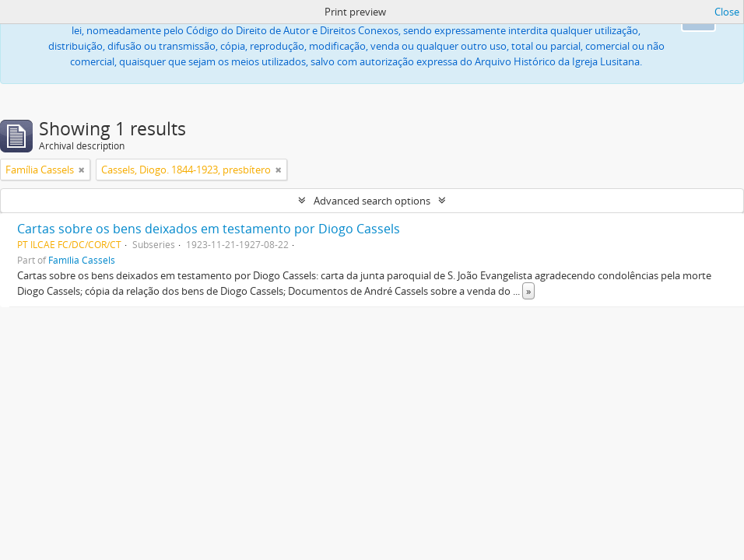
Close (727, 12)
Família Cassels (82, 260)
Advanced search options (372, 201)
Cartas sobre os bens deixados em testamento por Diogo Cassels (209, 229)
